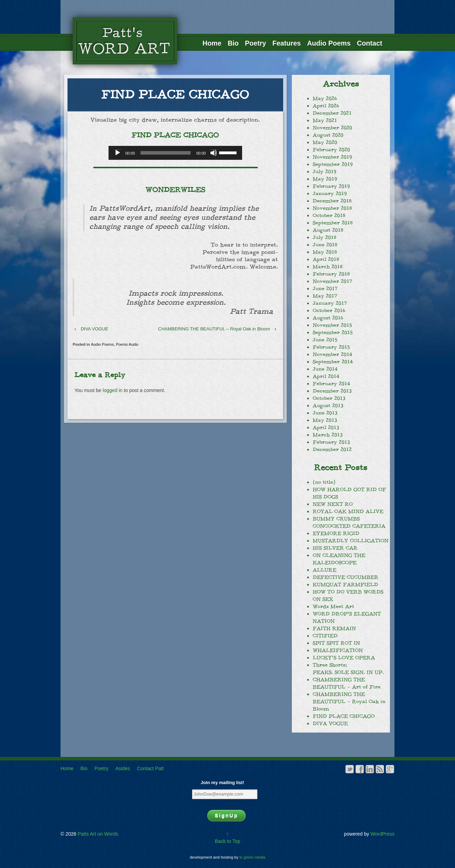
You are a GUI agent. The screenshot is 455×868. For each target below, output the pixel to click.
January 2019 (330, 194)
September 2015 (333, 333)
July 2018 (325, 237)
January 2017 (330, 303)
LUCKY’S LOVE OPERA (344, 658)
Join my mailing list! (225, 783)
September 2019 (333, 164)
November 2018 (332, 208)
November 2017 (332, 281)
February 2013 (331, 442)
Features (287, 43)
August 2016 (328, 318)
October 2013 (329, 398)
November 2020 (332, 128)
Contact (370, 43)
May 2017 (325, 296)
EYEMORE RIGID (336, 533)
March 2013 (328, 435)
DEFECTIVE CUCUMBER (346, 577)
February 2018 (331, 274)
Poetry (256, 43)
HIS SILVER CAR (335, 548)
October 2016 (329, 311)
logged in (113, 390)
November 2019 (332, 157)
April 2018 (326, 259)
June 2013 (325, 413)
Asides (123, 768)
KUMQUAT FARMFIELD (345, 585)
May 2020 (325, 142)
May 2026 (325, 99)
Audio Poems (329, 43)
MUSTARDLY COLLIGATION (351, 541)
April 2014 (326, 376)
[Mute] (214, 153)
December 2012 (332, 449)
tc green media (253, 857)
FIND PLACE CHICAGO (344, 716)
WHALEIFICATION (338, 650)
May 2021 (325, 120)
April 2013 (326, 428)
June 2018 (325, 245)
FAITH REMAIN (334, 628)
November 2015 (332, 325)
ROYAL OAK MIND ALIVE (348, 511)
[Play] (118, 153)
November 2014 (332, 354)
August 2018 (328, 230)
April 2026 (326, 106)
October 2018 (329, 216)
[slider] (166, 153)
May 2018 (325, 252)
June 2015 (325, 340)
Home (212, 43)
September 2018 (333, 223)
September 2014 (333, 362)
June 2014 (325, 369)
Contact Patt (150, 768)
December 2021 (332, 113)
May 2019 (325, 179)
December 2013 (332, 391)
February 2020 (331, 150)
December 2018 (332, 201)
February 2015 (331, 347)
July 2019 (325, 172)
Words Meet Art (333, 607)
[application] (175, 153)
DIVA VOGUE (94, 329)
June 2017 (325, 289)
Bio (233, 43)
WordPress (382, 834)
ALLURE (325, 570)
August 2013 (328, 406)
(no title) (324, 482)
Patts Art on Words (97, 834)
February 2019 (331, 186)
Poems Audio (127, 344)
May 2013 (325, 420)
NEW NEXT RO (333, 504)
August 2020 (328, 135)
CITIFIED (325, 636)
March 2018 (328, 267)
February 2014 (331, 384)
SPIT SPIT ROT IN (336, 643)
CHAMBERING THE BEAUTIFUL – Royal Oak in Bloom (214, 329)
